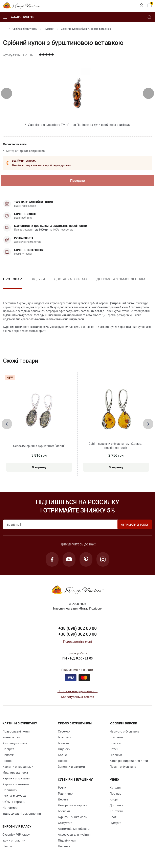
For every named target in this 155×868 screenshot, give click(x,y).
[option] (38, 282)
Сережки (64, 731)
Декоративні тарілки (73, 805)
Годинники (66, 793)
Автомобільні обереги (74, 829)
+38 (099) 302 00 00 (77, 634)
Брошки (63, 743)
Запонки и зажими (71, 766)
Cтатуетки (65, 823)
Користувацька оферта (78, 697)
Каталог (115, 788)
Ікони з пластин (14, 840)
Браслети (65, 737)
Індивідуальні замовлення (22, 813)
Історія (114, 799)
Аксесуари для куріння (74, 834)
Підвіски (49, 29)
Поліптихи (10, 790)
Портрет (8, 749)
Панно (7, 761)
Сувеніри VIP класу (16, 834)
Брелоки (64, 811)
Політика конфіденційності (78, 691)
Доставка (116, 805)
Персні (63, 761)
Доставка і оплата (71, 279)
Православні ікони (16, 731)
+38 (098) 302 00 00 (77, 628)
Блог (113, 817)
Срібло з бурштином (25, 29)
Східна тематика (14, 796)
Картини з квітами (16, 784)
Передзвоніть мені (77, 641)
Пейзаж (8, 755)
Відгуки (38, 279)
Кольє (62, 755)
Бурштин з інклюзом (73, 817)
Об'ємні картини (14, 802)
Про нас (115, 793)
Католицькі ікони (15, 743)
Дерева (63, 799)
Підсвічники (67, 840)
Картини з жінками (16, 778)
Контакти (116, 811)
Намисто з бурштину (124, 731)
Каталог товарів (18, 17)
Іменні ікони (11, 737)
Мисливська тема (15, 772)
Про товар (12, 279)
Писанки (64, 846)
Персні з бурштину (123, 766)
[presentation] (7, 93)
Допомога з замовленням (121, 279)
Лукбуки (115, 823)
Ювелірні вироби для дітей (129, 761)
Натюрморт (10, 808)
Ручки (62, 788)
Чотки (114, 749)
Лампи (7, 846)
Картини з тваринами (18, 766)
